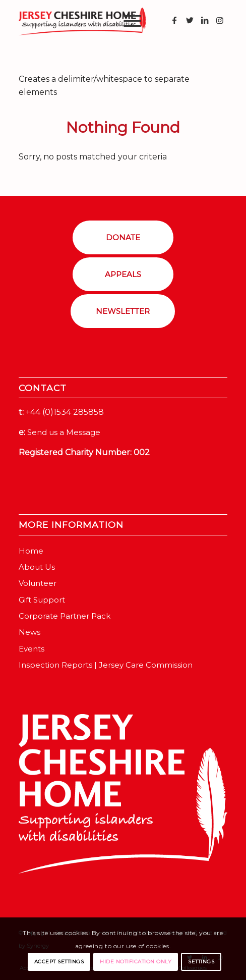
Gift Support (42, 600)
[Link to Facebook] (174, 20)
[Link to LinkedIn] (205, 20)
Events (32, 649)
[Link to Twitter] (190, 20)
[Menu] (127, 20)
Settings (201, 962)
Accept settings (59, 962)
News (29, 632)
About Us (37, 567)
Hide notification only (136, 962)
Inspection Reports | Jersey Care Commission (106, 665)
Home (31, 551)
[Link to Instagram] (220, 20)
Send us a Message (64, 432)
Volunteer (38, 583)
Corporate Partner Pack (65, 616)
